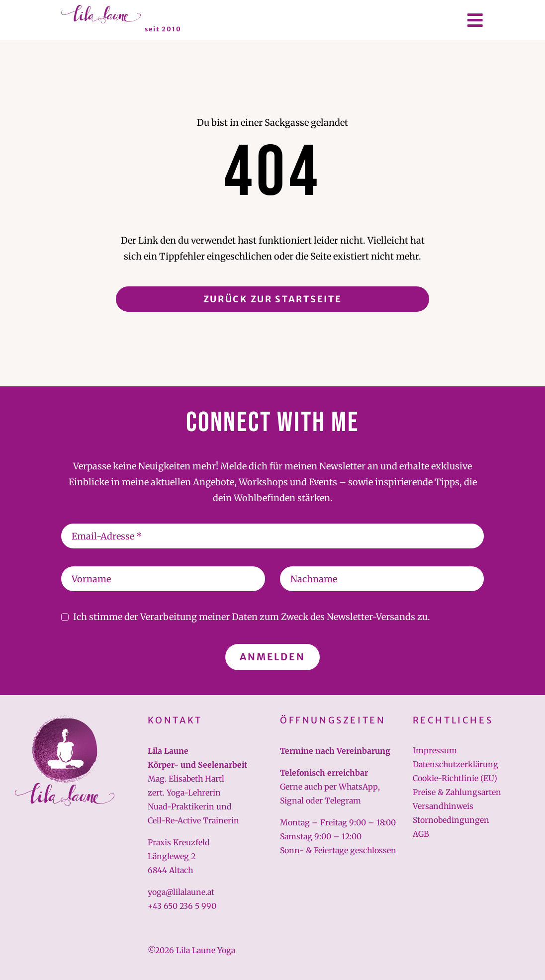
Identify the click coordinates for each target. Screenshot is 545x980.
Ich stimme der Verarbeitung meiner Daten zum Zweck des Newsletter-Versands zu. (252, 617)
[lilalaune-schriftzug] (101, 9)
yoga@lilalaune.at (181, 892)
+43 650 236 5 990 (182, 906)
